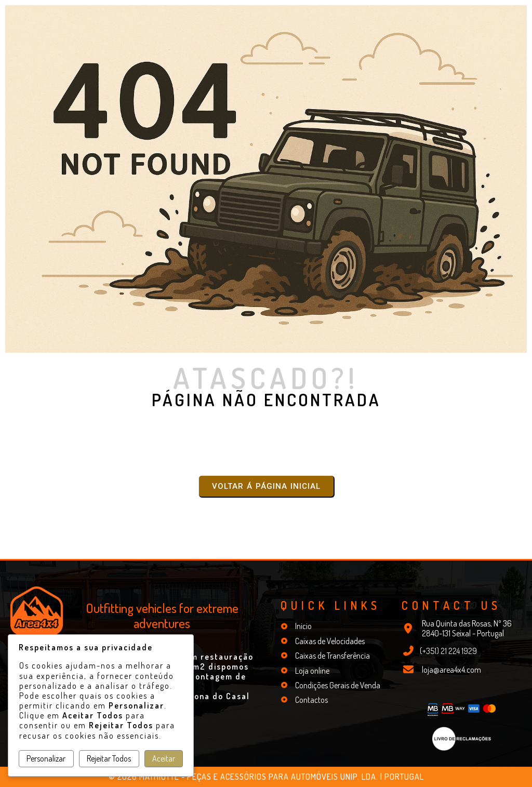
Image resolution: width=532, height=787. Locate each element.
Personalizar (46, 758)
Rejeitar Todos (109, 758)
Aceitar (164, 758)
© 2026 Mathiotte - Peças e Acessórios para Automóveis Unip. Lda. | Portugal (266, 777)
